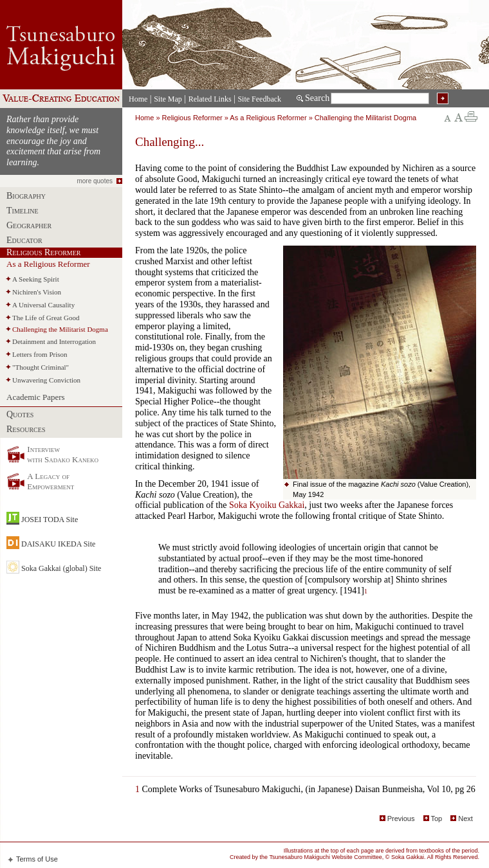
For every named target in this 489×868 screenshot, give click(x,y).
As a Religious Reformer (48, 264)
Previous (397, 818)
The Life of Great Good (46, 318)
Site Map (168, 99)
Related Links (210, 99)
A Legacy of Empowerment (51, 481)
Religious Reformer (44, 252)
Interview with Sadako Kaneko (63, 454)
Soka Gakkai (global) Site (61, 568)
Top (431, 818)
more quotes (95, 181)
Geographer (29, 225)
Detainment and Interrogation (54, 341)
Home (138, 99)
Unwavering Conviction (46, 380)
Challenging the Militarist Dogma (60, 329)
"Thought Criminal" (41, 367)
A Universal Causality (43, 305)
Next (461, 818)
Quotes (20, 414)
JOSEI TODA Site (50, 520)
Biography (26, 196)
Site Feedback (259, 99)
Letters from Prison (40, 354)
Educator (24, 240)
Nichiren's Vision (37, 292)
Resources (26, 429)
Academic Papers (36, 397)
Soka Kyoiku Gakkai (267, 505)
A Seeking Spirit (36, 279)
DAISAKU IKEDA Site (58, 544)
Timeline (23, 211)
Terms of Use (37, 859)
